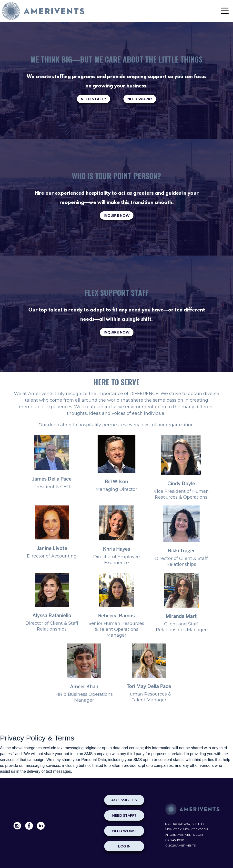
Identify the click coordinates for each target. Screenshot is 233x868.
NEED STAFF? (93, 99)
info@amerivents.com (184, 835)
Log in (124, 846)
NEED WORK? (140, 99)
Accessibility (124, 800)
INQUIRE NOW (117, 215)
